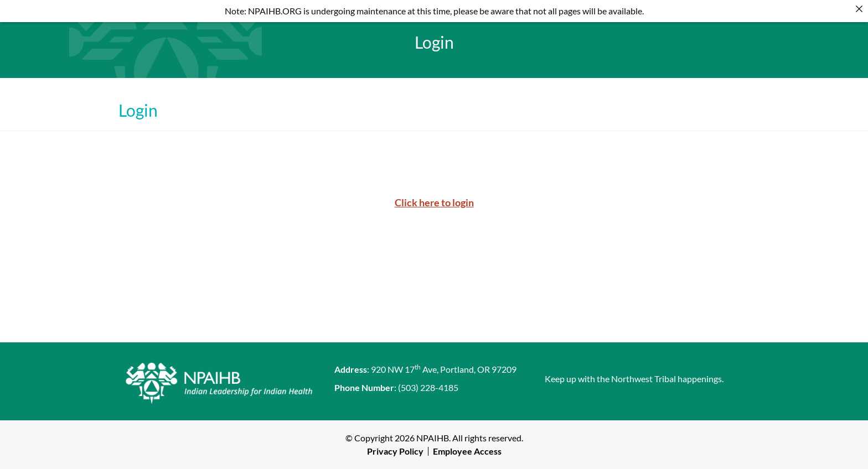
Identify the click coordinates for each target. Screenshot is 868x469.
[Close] (859, 9)
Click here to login (434, 202)
